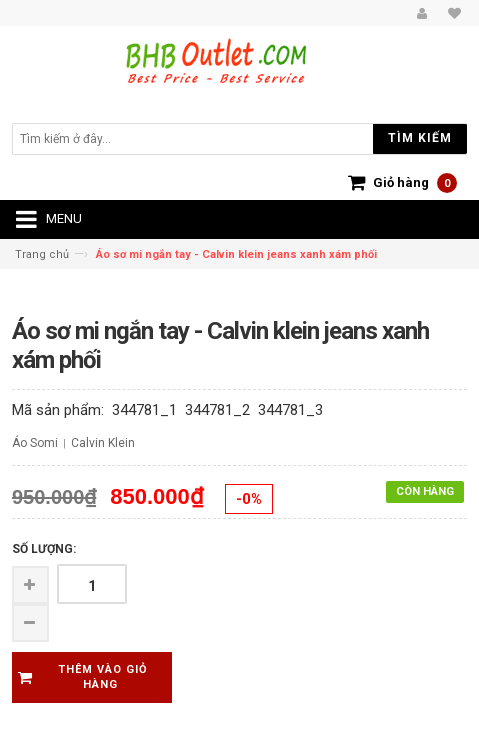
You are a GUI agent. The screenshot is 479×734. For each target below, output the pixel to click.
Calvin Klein (103, 443)
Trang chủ (42, 254)
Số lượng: (44, 549)
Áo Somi (35, 443)
